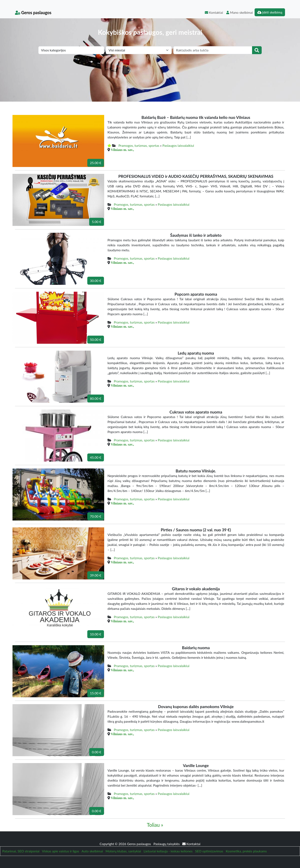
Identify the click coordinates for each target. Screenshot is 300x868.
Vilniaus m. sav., (122, 150)
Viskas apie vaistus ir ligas (60, 851)
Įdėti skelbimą (270, 12)
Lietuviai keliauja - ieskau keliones (168, 851)
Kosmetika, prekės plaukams (246, 851)
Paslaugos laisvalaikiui (178, 145)
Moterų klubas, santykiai (123, 851)
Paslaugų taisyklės (167, 844)
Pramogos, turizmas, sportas (139, 145)
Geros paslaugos (33, 12)
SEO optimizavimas (209, 851)
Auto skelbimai (92, 851)
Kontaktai (214, 12)
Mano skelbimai (239, 12)
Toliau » (155, 825)
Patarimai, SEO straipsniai (21, 851)
